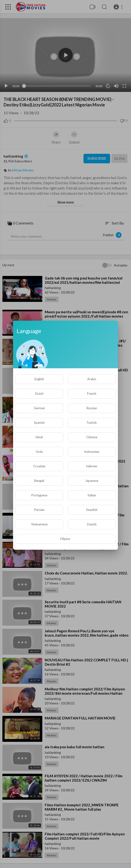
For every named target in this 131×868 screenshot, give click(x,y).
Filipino (65, 539)
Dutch (39, 394)
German (39, 408)
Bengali (39, 481)
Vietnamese (39, 524)
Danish (92, 524)
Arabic (92, 379)
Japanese (92, 481)
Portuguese (39, 495)
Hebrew (92, 466)
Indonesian (92, 452)
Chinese (92, 437)
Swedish (92, 510)
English (39, 379)
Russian (92, 408)
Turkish (92, 423)
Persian (39, 510)
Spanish (39, 423)
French (92, 394)
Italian (92, 495)
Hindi (39, 437)
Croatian (39, 466)
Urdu (39, 452)
